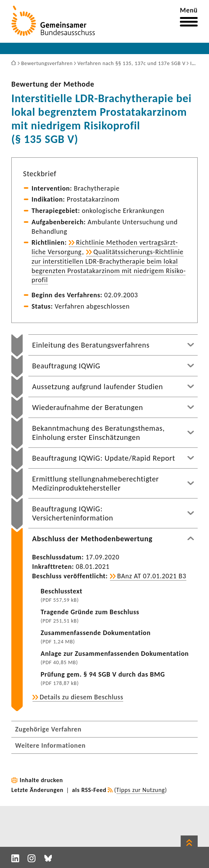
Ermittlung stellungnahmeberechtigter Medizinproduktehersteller (96, 483)
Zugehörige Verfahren (48, 729)
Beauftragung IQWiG (66, 366)
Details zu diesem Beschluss (81, 697)
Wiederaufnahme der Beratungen (87, 407)
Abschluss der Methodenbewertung (92, 539)
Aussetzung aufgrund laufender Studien (98, 387)
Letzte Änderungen (37, 790)
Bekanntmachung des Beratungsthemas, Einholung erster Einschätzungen (98, 433)
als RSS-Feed (89, 790)
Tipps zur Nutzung (141, 790)
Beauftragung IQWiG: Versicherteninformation (73, 513)
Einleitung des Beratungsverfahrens (91, 345)
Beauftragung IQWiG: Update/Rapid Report (104, 458)
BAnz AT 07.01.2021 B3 (152, 576)
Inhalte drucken (41, 780)
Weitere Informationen (50, 745)
